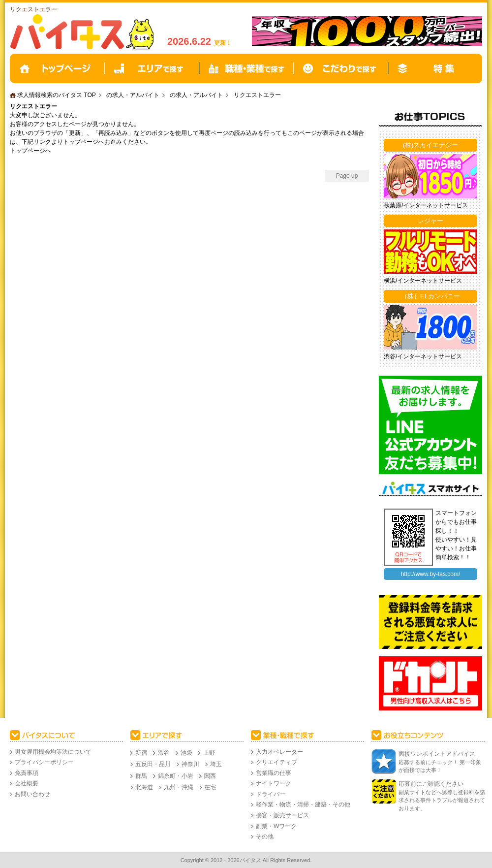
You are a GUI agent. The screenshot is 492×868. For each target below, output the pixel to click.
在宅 (210, 787)
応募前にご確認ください (431, 784)
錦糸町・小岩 (176, 776)
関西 (210, 776)
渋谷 (164, 753)
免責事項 (27, 773)
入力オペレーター (279, 752)
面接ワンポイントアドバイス (437, 754)
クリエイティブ (277, 762)
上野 (209, 753)
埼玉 (216, 764)
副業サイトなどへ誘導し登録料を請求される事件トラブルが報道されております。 (442, 800)
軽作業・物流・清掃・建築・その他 (303, 804)
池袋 (186, 753)
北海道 (144, 787)
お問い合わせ (32, 794)
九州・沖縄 (179, 787)
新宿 (141, 753)
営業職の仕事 (274, 773)
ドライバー (271, 794)
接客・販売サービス (282, 815)
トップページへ (31, 151)
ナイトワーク (274, 783)
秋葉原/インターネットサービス (426, 205)
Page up (347, 176)
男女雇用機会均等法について (53, 752)
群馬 (141, 776)
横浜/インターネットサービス (423, 281)
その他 (265, 836)
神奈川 (190, 764)
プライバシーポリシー (44, 762)
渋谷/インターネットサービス (423, 356)
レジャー (430, 221)
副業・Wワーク (276, 826)
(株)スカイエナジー (431, 145)
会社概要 (27, 783)
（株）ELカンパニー (430, 296)
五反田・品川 (153, 764)
